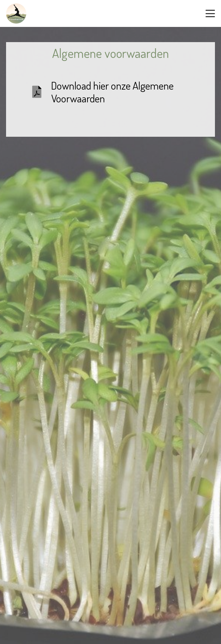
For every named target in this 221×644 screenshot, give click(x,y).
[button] (210, 13)
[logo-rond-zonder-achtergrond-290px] (16, 13)
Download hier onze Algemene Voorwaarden (112, 92)
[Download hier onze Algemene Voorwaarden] (41, 92)
